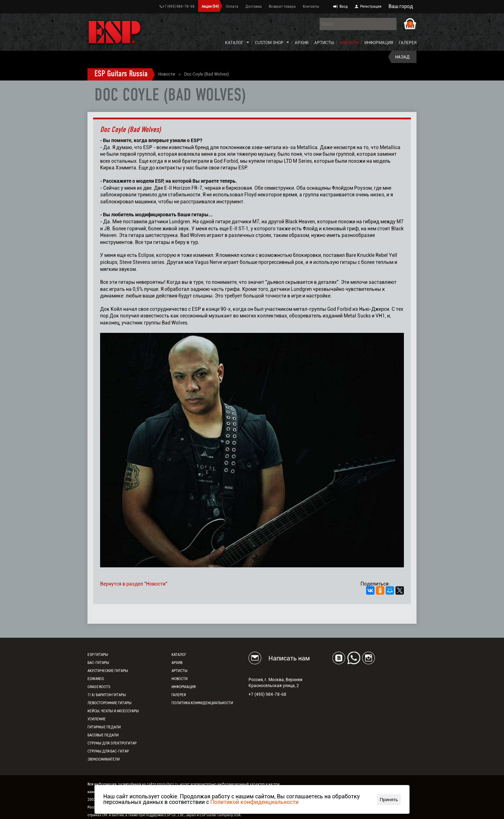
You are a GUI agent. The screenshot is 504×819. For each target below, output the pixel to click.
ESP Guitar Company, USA (220, 815)
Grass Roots (99, 687)
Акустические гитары (108, 671)
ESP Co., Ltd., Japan (180, 815)
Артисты (324, 43)
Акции (210, 6)
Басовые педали (103, 735)
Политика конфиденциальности (202, 703)
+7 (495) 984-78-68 (177, 6)
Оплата (232, 6)
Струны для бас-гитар (108, 751)
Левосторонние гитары (110, 703)
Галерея (408, 43)
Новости (349, 43)
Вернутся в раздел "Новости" (134, 584)
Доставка (254, 6)
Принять (389, 800)
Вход (344, 6)
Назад (402, 57)
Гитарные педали (104, 727)
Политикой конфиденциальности (254, 802)
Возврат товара (282, 6)
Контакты (311, 6)
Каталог (234, 43)
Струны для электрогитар (112, 743)
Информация (379, 43)
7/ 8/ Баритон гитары (107, 695)
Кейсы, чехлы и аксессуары (113, 711)
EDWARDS (96, 679)
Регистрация (371, 6)
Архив (302, 43)
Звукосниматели (104, 759)
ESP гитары (98, 655)
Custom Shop (269, 43)
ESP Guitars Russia (121, 74)
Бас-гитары (98, 663)
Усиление (97, 719)
